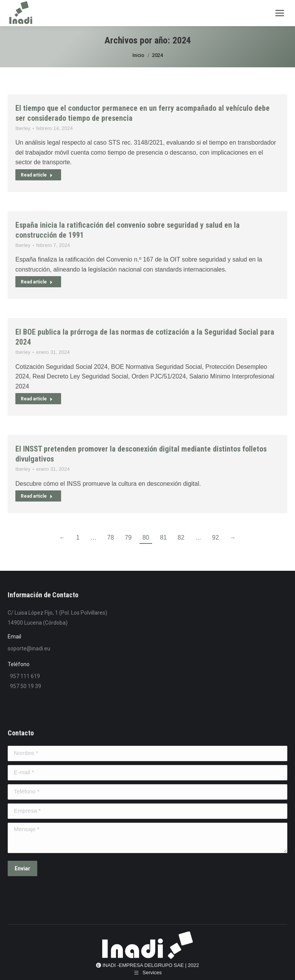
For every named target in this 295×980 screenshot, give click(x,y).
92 (215, 537)
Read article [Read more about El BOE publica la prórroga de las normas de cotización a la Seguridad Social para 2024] (37, 399)
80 (146, 537)
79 (128, 537)
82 (181, 537)
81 (163, 537)
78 (111, 537)
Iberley (23, 128)
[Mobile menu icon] (280, 13)
